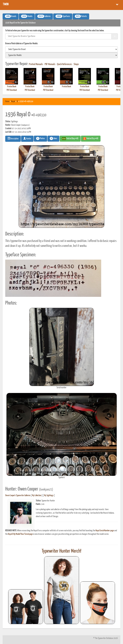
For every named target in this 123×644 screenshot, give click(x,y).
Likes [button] (53, 138)
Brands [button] (11, 16)
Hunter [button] (27, 138)
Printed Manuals (36, 64)
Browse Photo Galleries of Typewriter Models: (22, 44)
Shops (76, 64)
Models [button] (27, 16)
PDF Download (12, 90)
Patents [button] (81, 16)
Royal (13, 101)
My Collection (37, 495)
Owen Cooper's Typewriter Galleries (18, 495)
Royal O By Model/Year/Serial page (20, 534)
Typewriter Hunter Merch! (61, 551)
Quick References (64, 64)
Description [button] (13, 138)
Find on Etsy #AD (91, 139)
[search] (61, 49)
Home (7, 101)
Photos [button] (40, 138)
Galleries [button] (44, 16)
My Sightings (49, 495)
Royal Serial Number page (105, 531)
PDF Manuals (50, 64)
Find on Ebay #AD (70, 139)
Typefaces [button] (63, 16)
